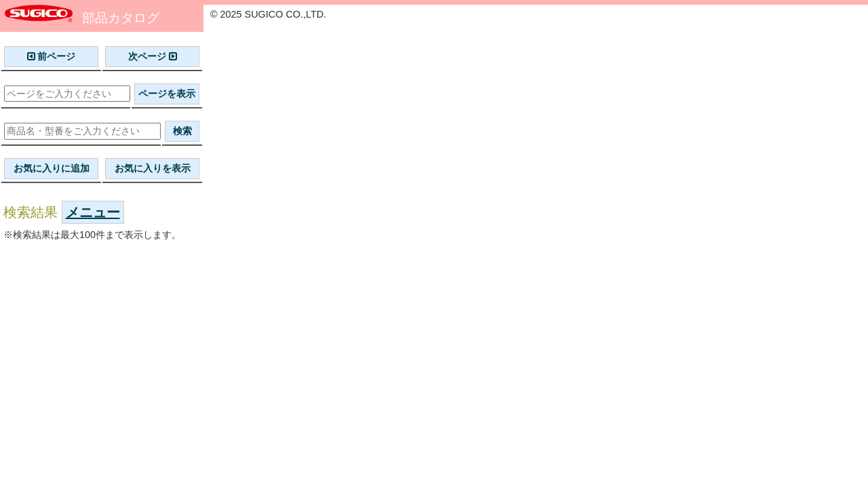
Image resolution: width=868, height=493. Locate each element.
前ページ (52, 56)
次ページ (153, 56)
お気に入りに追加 (52, 168)
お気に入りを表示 (153, 168)
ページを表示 (167, 94)
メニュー (93, 212)
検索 (182, 131)
